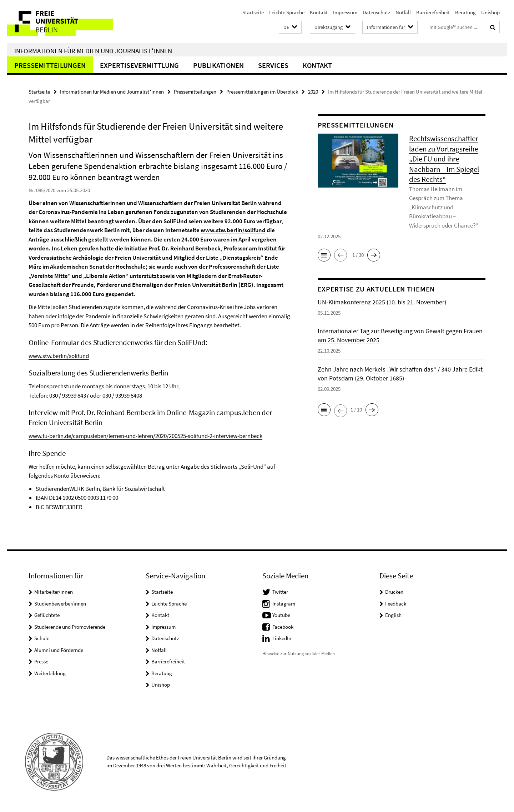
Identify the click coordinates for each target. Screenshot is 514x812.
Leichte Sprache (287, 12)
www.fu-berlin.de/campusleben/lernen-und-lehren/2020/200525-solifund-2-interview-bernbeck (145, 436)
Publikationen (218, 65)
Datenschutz (376, 12)
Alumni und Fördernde (59, 650)
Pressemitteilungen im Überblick (262, 92)
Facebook (283, 627)
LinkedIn (282, 638)
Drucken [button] (394, 592)
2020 (313, 92)
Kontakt (319, 12)
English (393, 615)
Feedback (396, 604)
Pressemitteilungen (50, 65)
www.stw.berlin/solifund (233, 230)
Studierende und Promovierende (70, 627)
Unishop (490, 12)
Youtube (281, 615)
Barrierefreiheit (433, 12)
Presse (41, 661)
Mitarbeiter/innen (54, 592)
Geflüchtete (47, 615)
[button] (290, 27)
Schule (42, 638)
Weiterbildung (50, 673)
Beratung (465, 12)
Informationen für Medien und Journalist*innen (93, 51)
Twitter (280, 592)
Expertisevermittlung (139, 65)
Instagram (284, 604)
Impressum (345, 12)
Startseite (253, 12)
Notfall (403, 12)
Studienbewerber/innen (60, 604)
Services (273, 65)
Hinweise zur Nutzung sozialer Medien (299, 654)
